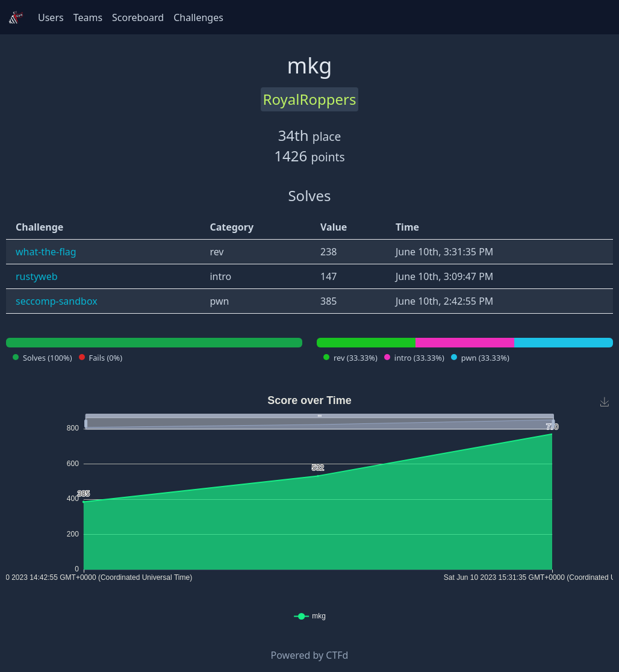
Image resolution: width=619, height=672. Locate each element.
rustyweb (37, 276)
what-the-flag (46, 252)
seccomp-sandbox (57, 301)
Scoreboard (138, 17)
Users (51, 17)
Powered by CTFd (310, 655)
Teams (88, 17)
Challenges (198, 17)
